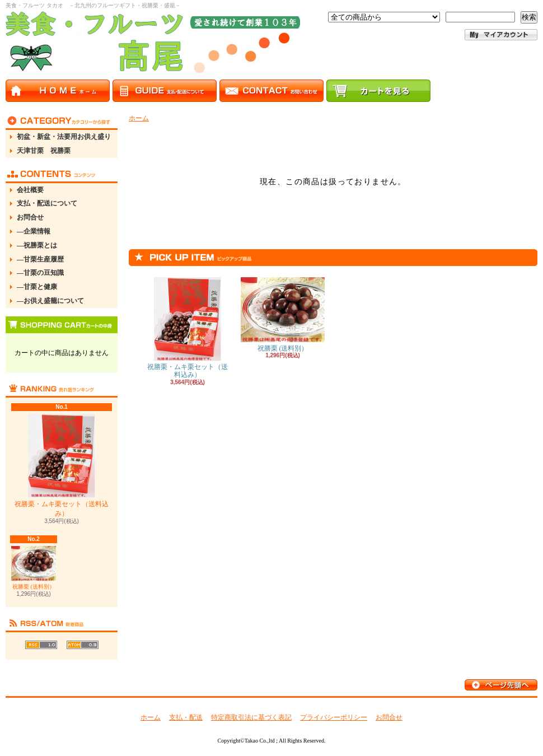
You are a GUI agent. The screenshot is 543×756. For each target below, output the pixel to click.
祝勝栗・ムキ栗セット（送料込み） (62, 466)
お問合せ (30, 217)
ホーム (139, 118)
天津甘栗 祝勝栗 (44, 151)
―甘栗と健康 (37, 287)
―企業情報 (34, 231)
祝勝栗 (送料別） (34, 568)
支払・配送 (186, 717)
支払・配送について (47, 203)
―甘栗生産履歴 (40, 259)
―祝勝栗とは (37, 245)
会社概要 (30, 190)
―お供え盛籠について (50, 301)
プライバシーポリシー (334, 717)
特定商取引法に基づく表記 (251, 717)
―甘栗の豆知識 (40, 273)
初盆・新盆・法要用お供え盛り (64, 137)
